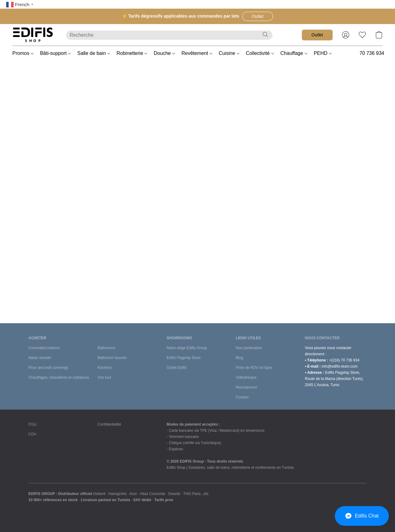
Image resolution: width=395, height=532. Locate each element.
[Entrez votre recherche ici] (169, 35)
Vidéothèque (246, 377)
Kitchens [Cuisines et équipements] (105, 368)
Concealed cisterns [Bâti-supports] (44, 348)
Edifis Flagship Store (184, 358)
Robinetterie (132, 53)
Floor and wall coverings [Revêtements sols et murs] (48, 368)
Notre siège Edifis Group (187, 348)
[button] (258, 16)
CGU (33, 424)
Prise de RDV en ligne (254, 368)
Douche (164, 53)
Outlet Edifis (177, 368)
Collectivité (260, 53)
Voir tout (104, 377)
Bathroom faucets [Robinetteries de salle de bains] (112, 358)
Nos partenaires (249, 348)
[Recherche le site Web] (265, 35)
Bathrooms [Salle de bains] (106, 348)
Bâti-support (56, 53)
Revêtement (197, 53)
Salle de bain (94, 53)
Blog (239, 358)
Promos (23, 53)
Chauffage (294, 53)
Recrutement (246, 387)
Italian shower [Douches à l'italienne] (40, 358)
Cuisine (229, 53)
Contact (242, 397)
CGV (32, 434)
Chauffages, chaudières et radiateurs (59, 377)
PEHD (323, 53)
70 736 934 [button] (372, 53)
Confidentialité (109, 424)
